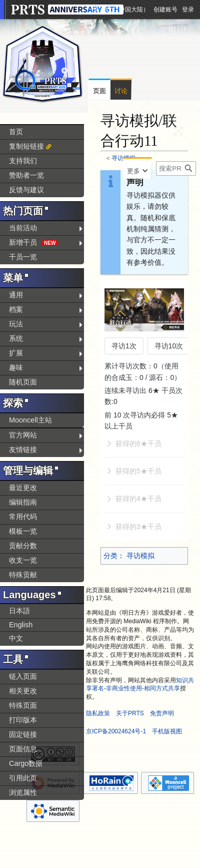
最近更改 (23, 488)
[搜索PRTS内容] (176, 168)
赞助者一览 (26, 175)
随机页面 (23, 382)
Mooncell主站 (30, 420)
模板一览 (23, 531)
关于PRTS (130, 713)
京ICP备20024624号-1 (116, 731)
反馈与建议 (26, 190)
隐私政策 (98, 713)
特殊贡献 (23, 575)
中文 (16, 638)
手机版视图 (167, 731)
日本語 (19, 611)
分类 (110, 556)
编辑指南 (23, 502)
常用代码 (23, 517)
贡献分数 (23, 546)
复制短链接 (26, 146)
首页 (16, 132)
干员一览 (23, 257)
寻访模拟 (140, 556)
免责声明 (162, 713)
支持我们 (23, 161)
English (21, 625)
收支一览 (23, 560)
